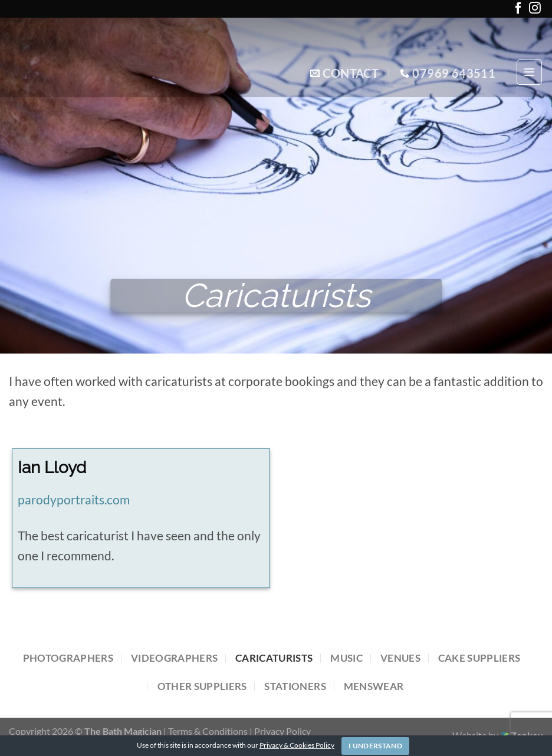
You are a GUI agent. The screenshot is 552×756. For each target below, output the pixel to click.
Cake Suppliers (479, 658)
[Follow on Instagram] (535, 10)
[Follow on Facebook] (518, 10)
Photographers (68, 658)
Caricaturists (274, 658)
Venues (400, 658)
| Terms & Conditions (206, 731)
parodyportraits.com (74, 500)
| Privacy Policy (280, 731)
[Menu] (529, 72)
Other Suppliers (202, 686)
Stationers (295, 686)
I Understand (375, 746)
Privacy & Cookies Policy (297, 745)
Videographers (174, 658)
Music (346, 658)
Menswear (374, 686)
